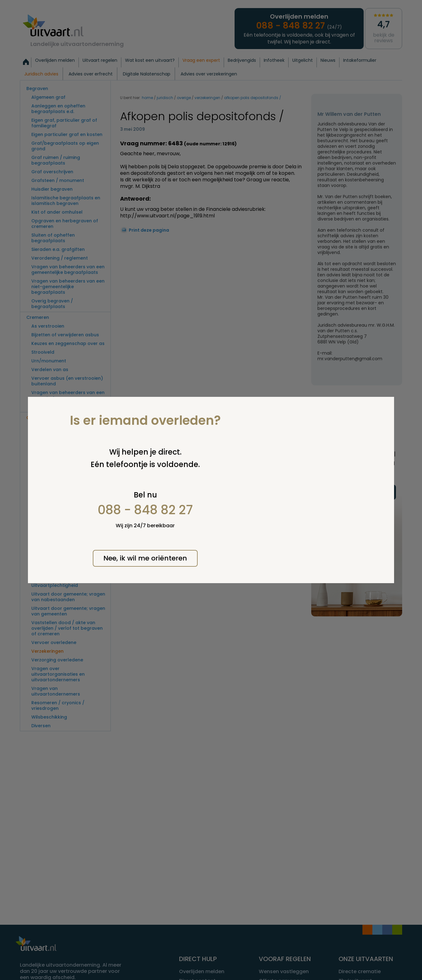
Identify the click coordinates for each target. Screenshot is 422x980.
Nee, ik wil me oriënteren (145, 558)
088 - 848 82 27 (145, 510)
